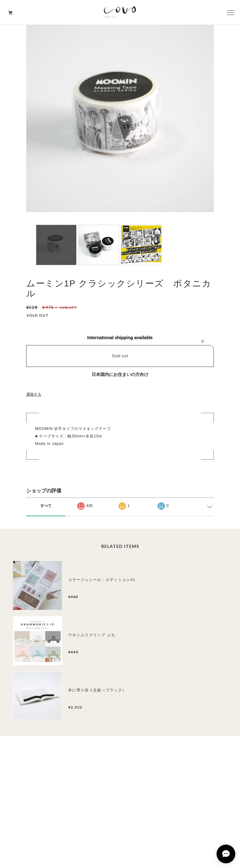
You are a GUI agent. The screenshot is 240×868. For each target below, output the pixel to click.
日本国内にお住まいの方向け (120, 374)
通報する (34, 394)
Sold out (120, 356)
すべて (46, 506)
